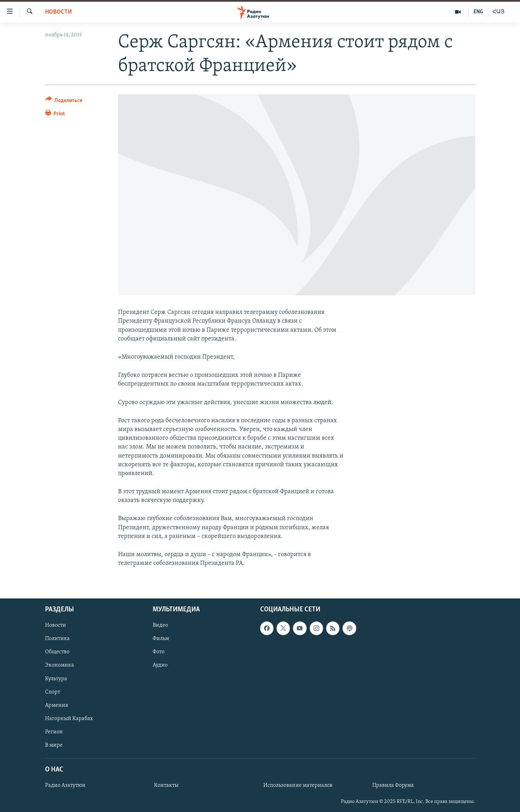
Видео (160, 626)
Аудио (160, 666)
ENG (478, 12)
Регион (54, 732)
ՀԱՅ (499, 12)
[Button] (64, 102)
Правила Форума (393, 786)
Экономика (60, 666)
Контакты (166, 786)
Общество (57, 652)
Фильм (161, 639)
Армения (57, 705)
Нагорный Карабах (69, 719)
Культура (56, 679)
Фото (159, 652)
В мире (54, 745)
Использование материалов (298, 786)
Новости (58, 12)
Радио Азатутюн (65, 786)
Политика (57, 639)
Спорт (53, 692)
